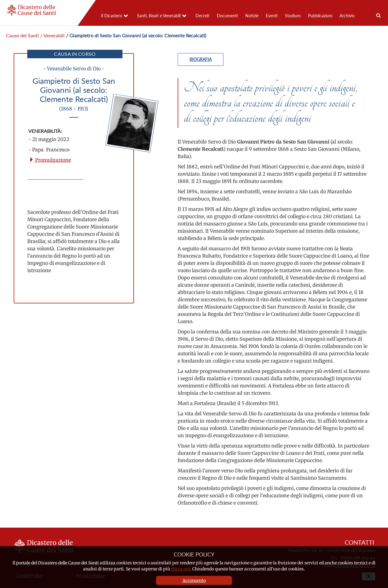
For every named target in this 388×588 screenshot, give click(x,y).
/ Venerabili (52, 35)
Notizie (252, 16)
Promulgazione (50, 160)
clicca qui (181, 569)
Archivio (347, 16)
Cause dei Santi (22, 35)
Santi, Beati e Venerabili (159, 16)
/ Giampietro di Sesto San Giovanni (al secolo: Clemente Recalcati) (136, 35)
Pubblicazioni (320, 16)
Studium (293, 16)
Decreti (202, 16)
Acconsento (194, 580)
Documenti (227, 16)
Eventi (272, 16)
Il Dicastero (112, 16)
